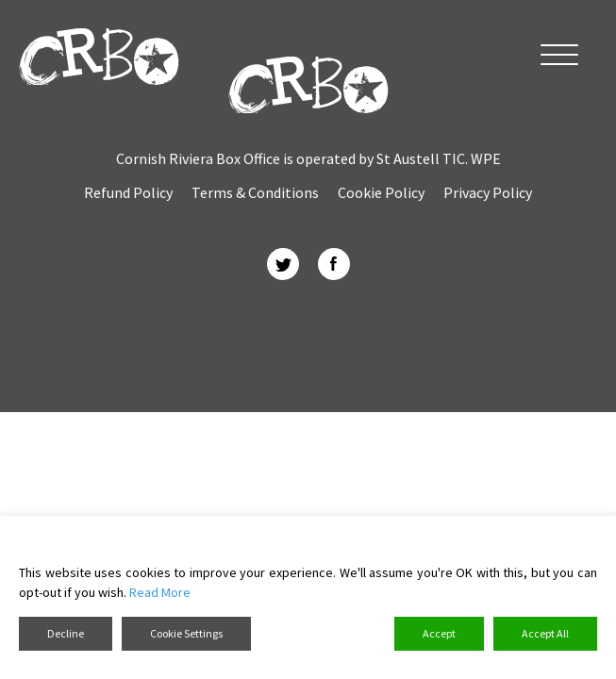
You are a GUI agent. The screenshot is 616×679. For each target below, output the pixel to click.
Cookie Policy (381, 192)
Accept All (545, 633)
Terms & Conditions (255, 192)
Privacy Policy (488, 192)
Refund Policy (128, 192)
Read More (160, 592)
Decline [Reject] (66, 633)
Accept (439, 633)
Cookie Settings (186, 633)
